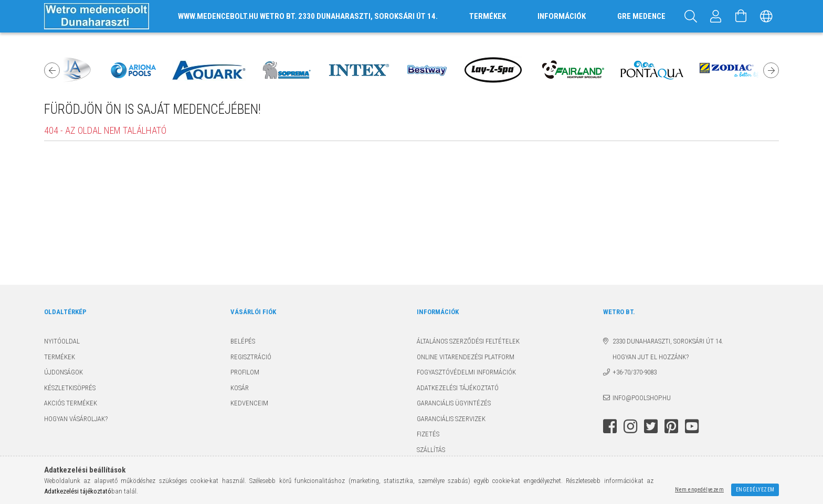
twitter (651, 426)
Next (771, 70)
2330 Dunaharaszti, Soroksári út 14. (668, 341)
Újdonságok (64, 372)
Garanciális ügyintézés (454, 403)
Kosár (240, 388)
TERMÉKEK (488, 16)
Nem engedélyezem (699, 490)
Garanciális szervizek (451, 419)
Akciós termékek (71, 403)
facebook (610, 426)
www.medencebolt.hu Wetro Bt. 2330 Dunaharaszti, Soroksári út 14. (308, 16)
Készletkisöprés (70, 388)
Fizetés (428, 434)
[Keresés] (691, 16)
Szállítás (431, 450)
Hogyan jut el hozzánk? (646, 357)
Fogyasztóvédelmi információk (466, 372)
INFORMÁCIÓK (562, 16)
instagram (630, 426)
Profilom (245, 372)
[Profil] (716, 16)
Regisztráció (251, 357)
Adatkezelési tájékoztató (458, 388)
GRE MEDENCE (641, 16)
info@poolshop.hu (642, 398)
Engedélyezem (755, 490)
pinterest (671, 426)
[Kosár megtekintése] (741, 16)
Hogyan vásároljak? (76, 419)
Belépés (243, 341)
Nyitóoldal (62, 341)
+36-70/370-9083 (635, 372)
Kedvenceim (249, 403)
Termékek (60, 357)
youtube (692, 426)
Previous (52, 70)
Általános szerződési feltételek (468, 341)
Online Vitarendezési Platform (466, 357)
